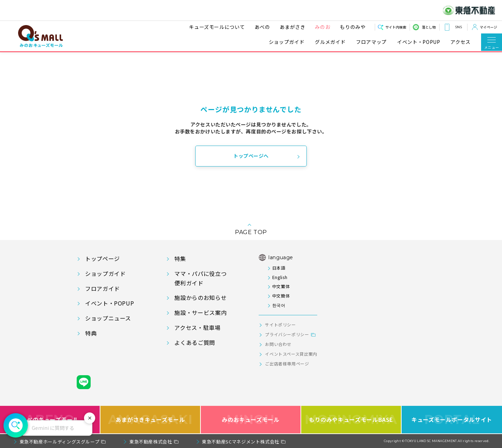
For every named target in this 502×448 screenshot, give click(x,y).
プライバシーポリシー (287, 334)
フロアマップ (371, 42)
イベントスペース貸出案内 (291, 354)
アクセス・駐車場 (197, 327)
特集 (180, 258)
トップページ (102, 258)
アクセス (461, 42)
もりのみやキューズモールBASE (351, 420)
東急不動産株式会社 (151, 442)
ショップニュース (108, 318)
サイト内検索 (396, 27)
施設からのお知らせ (200, 298)
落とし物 (429, 27)
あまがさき (292, 27)
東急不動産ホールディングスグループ (60, 442)
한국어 (279, 305)
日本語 (279, 268)
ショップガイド (287, 42)
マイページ (488, 27)
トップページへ (251, 156)
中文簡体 (281, 296)
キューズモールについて (216, 27)
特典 (91, 333)
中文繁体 (281, 286)
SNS (458, 27)
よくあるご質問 (195, 342)
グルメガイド (330, 42)
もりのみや (352, 27)
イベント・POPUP (419, 42)
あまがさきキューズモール (150, 420)
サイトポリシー (280, 325)
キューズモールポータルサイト (452, 420)
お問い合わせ (278, 344)
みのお (322, 27)
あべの (262, 27)
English (280, 277)
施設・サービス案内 (200, 312)
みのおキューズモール (250, 420)
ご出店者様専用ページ (287, 364)
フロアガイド (102, 288)
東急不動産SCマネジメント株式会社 (241, 442)
